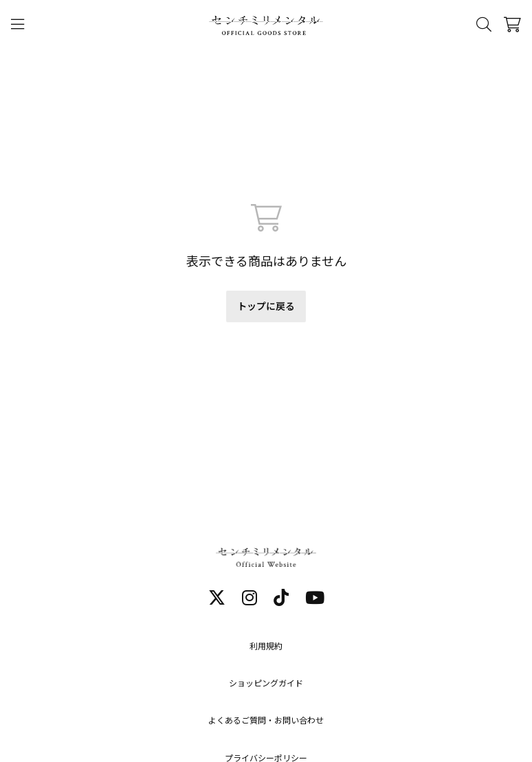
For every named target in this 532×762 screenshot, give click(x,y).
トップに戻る (266, 306)
